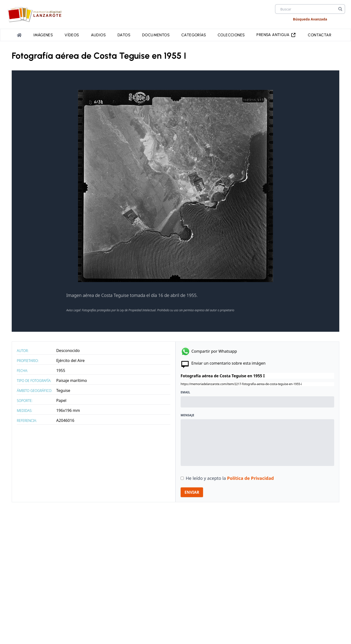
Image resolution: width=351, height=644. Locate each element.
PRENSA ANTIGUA (276, 35)
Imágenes (43, 35)
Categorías (194, 35)
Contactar (320, 35)
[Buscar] (340, 9)
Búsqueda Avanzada (310, 19)
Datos (124, 35)
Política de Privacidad (251, 478)
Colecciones (231, 35)
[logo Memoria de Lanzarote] (36, 14)
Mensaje (187, 415)
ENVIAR (192, 492)
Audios (98, 35)
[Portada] (19, 35)
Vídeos (72, 35)
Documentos (156, 35)
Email (185, 392)
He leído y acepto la (230, 478)
